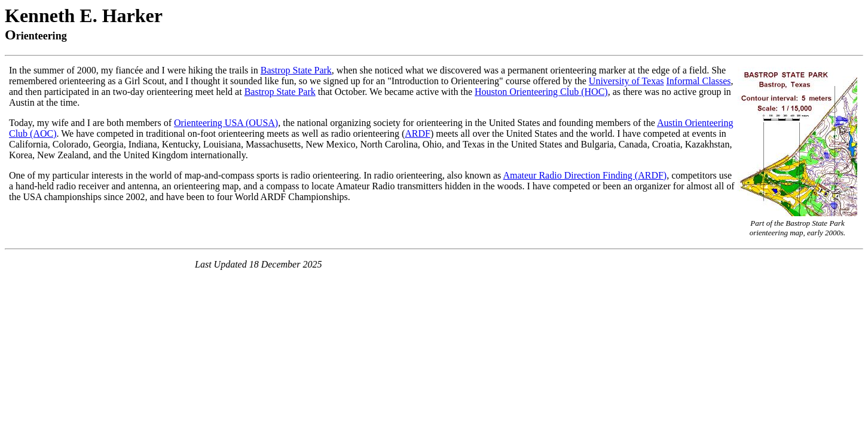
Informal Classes (699, 81)
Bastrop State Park (296, 70)
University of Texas (626, 81)
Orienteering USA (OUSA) (226, 123)
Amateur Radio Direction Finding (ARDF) (585, 175)
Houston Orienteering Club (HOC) (541, 92)
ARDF (418, 133)
